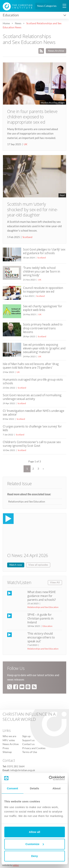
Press (6, 748)
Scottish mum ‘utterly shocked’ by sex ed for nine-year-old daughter (33, 210)
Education (47, 626)
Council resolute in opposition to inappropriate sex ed (43, 290)
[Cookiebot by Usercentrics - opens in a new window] (49, 778)
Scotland (27, 237)
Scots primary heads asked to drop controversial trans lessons (43, 328)
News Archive (56, 51)
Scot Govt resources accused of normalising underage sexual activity (32, 397)
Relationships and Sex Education (27, 502)
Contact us (28, 744)
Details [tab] (35, 788)
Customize (35, 844)
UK (26, 144)
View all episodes (38, 565)
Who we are (9, 736)
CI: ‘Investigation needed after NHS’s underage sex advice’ (33, 413)
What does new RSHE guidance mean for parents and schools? (42, 596)
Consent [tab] (12, 788)
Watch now (16, 565)
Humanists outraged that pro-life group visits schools (33, 381)
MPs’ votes (9, 740)
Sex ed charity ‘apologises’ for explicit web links (43, 308)
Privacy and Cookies (34, 748)
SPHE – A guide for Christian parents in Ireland (41, 618)
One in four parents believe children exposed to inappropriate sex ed (32, 117)
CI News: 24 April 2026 (28, 555)
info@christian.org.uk (23, 770)
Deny (34, 856)
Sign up (26, 736)
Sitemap (7, 752)
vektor (16, 865)
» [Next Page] (43, 469)
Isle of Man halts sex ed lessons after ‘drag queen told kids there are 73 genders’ (31, 366)
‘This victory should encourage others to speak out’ (41, 637)
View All (55, 582)
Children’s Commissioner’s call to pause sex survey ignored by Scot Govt (32, 444)
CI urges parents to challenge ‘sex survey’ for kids (32, 428)
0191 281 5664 (16, 766)
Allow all (34, 832)
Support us (28, 740)
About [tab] (56, 788)
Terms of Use (30, 752)
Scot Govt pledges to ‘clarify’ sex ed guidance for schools (44, 251)
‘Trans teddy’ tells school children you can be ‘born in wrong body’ (41, 271)
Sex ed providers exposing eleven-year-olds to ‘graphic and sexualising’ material (44, 348)
